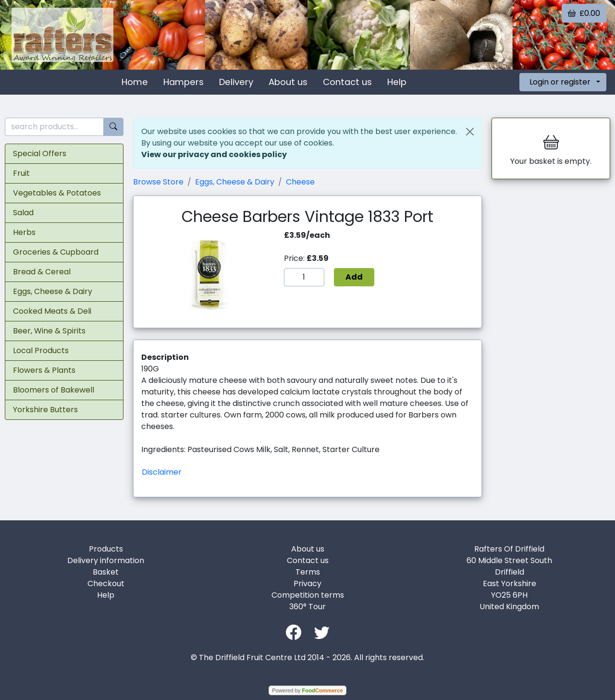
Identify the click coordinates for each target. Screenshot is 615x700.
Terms (308, 572)
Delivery (236, 82)
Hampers (184, 82)
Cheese (300, 182)
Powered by (307, 690)
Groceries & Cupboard (56, 252)
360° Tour (307, 607)
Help (397, 82)
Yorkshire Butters (45, 410)
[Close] (470, 132)
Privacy (307, 583)
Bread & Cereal (42, 272)
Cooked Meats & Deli (52, 311)
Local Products (41, 350)
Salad (23, 213)
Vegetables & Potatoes (57, 193)
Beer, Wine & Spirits (49, 331)
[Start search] (113, 127)
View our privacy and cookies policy (214, 154)
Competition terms (308, 595)
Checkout (106, 583)
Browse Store (158, 182)
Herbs (24, 232)
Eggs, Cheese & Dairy (53, 291)
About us (288, 82)
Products (106, 549)
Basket (106, 572)
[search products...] (54, 127)
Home (135, 82)
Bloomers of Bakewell (54, 390)
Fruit (21, 173)
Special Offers (40, 154)
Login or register (560, 82)
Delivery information (106, 560)
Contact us (347, 82)
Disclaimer (162, 472)
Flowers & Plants (44, 370)
